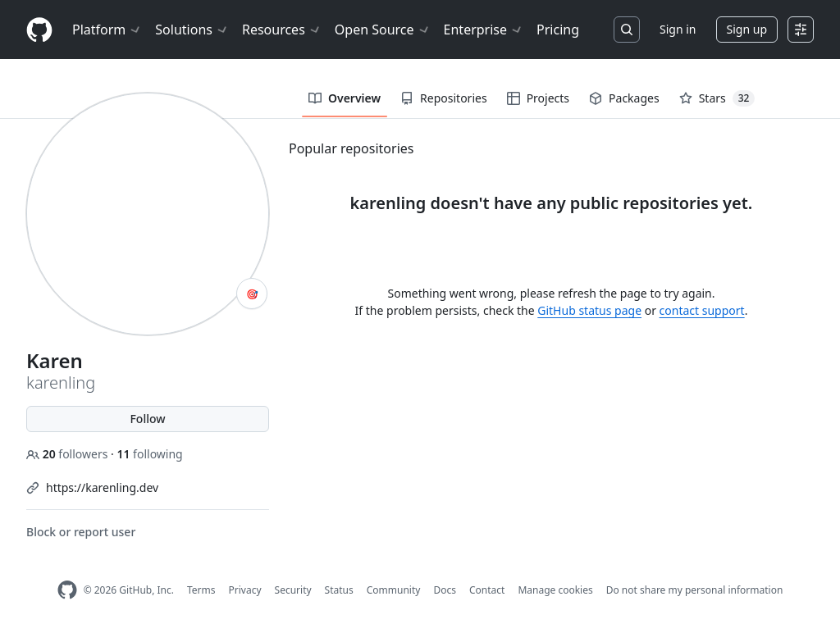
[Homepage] (39, 30)
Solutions (192, 30)
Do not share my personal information (695, 590)
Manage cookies (555, 590)
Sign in (678, 29)
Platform (107, 30)
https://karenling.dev (102, 487)
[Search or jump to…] (627, 30)
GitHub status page (589, 310)
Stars (717, 98)
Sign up (747, 29)
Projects (538, 98)
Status (339, 590)
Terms (201, 590)
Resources (282, 30)
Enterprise (484, 30)
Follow (147, 419)
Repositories (444, 98)
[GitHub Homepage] (67, 590)
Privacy (245, 590)
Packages (624, 98)
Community (394, 590)
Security (293, 590)
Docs (445, 590)
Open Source (383, 30)
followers (68, 454)
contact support (702, 310)
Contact (487, 590)
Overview (345, 98)
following (149, 454)
